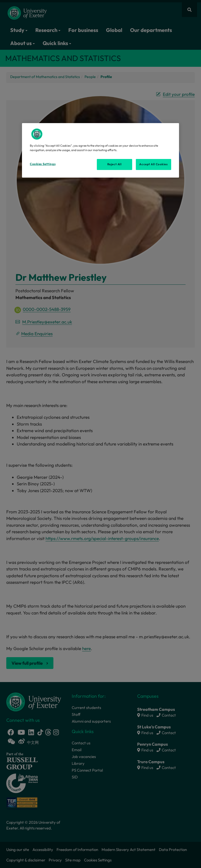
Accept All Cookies (153, 164)
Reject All (115, 164)
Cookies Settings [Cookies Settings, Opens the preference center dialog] (43, 164)
